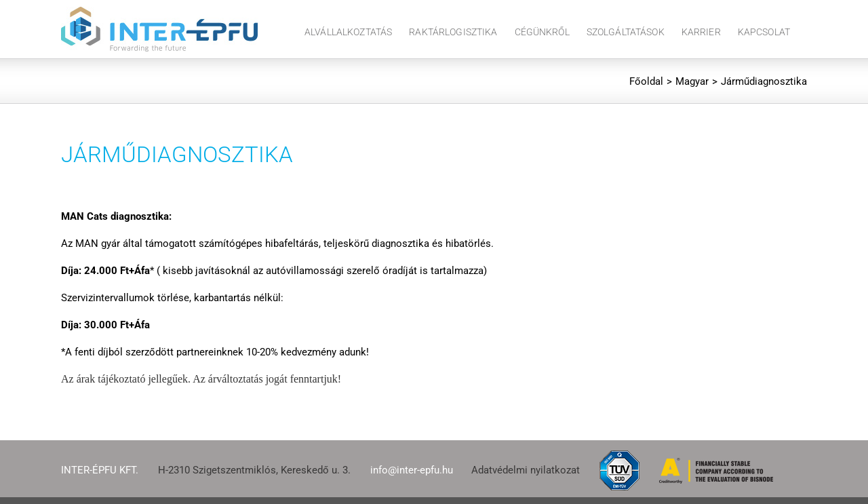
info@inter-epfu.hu (412, 470)
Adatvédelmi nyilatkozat (526, 470)
